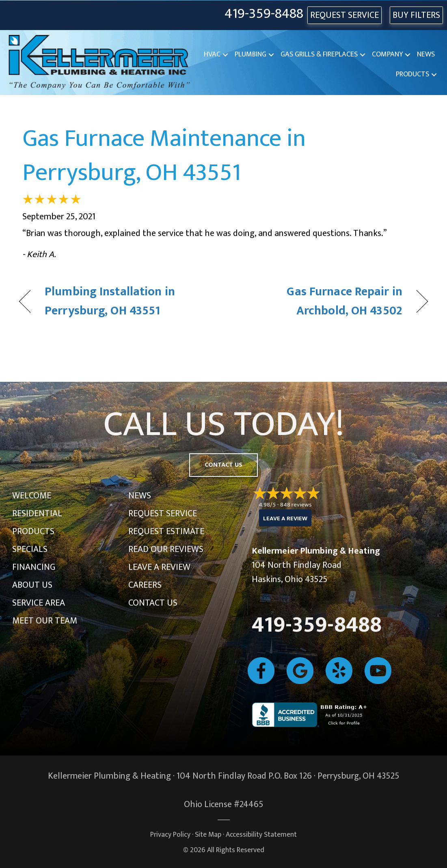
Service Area (39, 603)
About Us (32, 585)
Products (412, 74)
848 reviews (296, 505)
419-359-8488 (264, 14)
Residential (37, 514)
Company (387, 54)
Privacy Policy (170, 834)
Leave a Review (159, 567)
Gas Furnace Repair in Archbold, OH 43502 (319, 302)
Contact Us (153, 603)
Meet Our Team (45, 621)
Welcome (32, 496)
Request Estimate (166, 531)
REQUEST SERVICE (344, 15)
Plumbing (250, 54)
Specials (30, 549)
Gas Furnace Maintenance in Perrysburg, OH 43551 (164, 156)
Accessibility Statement (261, 834)
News (426, 54)
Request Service (163, 514)
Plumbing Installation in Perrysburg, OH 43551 (110, 302)
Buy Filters (416, 15)
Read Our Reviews (166, 549)
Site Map (208, 834)
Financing (34, 567)
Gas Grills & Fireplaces (319, 54)
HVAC (212, 54)
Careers (145, 585)
